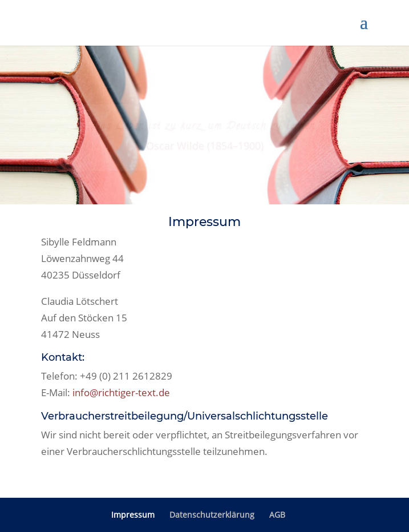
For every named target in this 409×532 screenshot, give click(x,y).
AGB (277, 515)
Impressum (133, 515)
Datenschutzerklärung (212, 515)
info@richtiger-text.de (121, 392)
